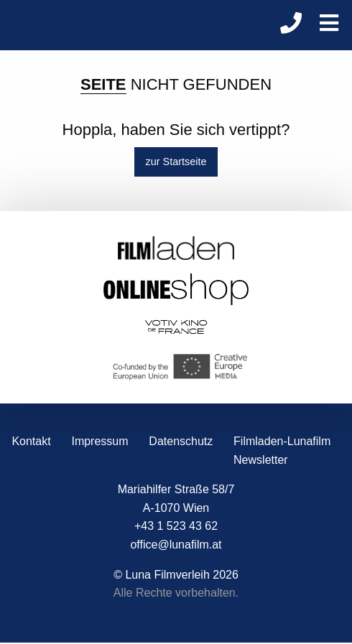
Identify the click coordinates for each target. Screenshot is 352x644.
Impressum (99, 441)
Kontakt (31, 441)
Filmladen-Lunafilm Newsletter (282, 451)
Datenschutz (181, 441)
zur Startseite (176, 162)
